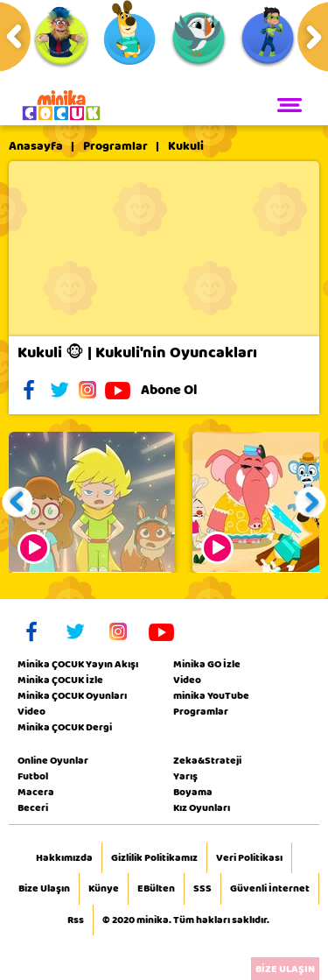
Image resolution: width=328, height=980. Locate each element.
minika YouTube (211, 695)
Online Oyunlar (53, 760)
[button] (18, 502)
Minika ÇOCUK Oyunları (72, 695)
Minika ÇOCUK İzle (60, 680)
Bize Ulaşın (44, 889)
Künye (104, 889)
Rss (76, 920)
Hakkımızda (64, 858)
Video (31, 711)
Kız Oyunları (202, 807)
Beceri (33, 807)
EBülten (156, 889)
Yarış (185, 776)
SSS (202, 889)
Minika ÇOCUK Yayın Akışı (78, 664)
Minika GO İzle (207, 664)
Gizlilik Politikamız (154, 858)
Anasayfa (36, 146)
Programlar (115, 146)
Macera (36, 792)
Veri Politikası (249, 858)
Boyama (193, 792)
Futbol (33, 776)
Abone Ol (182, 390)
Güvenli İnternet (270, 889)
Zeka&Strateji (207, 760)
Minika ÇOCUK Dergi (65, 727)
